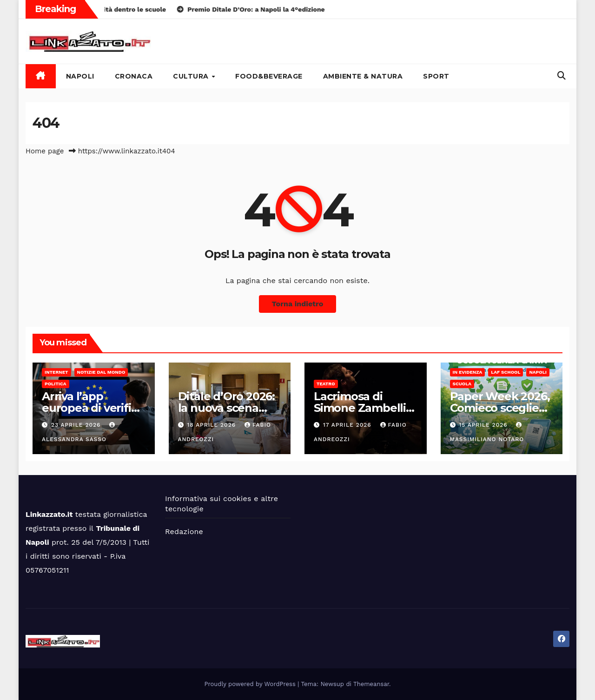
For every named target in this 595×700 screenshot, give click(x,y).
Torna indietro (298, 304)
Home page (45, 151)
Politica (56, 384)
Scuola (462, 384)
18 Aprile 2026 (212, 425)
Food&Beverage (269, 76)
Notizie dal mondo (101, 372)
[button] (562, 76)
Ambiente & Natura (363, 76)
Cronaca (134, 76)
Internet (56, 372)
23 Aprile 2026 (77, 425)
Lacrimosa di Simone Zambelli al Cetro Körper (360, 408)
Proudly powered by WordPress (251, 684)
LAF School (506, 372)
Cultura (192, 76)
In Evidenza (468, 372)
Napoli (80, 76)
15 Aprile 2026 (484, 425)
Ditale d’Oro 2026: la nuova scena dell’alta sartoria (226, 408)
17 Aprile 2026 (348, 425)
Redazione (184, 532)
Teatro (326, 384)
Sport (436, 76)
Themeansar (371, 684)
